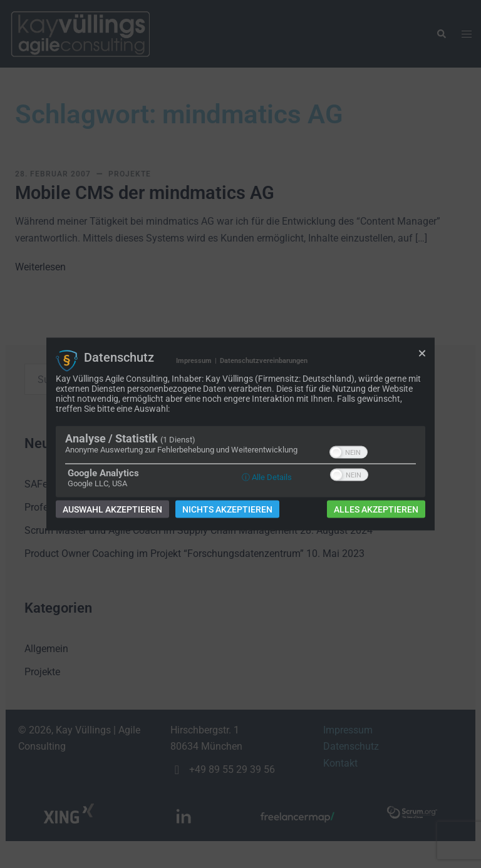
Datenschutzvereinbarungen (264, 360)
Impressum (194, 360)
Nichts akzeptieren (227, 509)
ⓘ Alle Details (267, 477)
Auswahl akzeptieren (112, 509)
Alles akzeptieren (376, 509)
